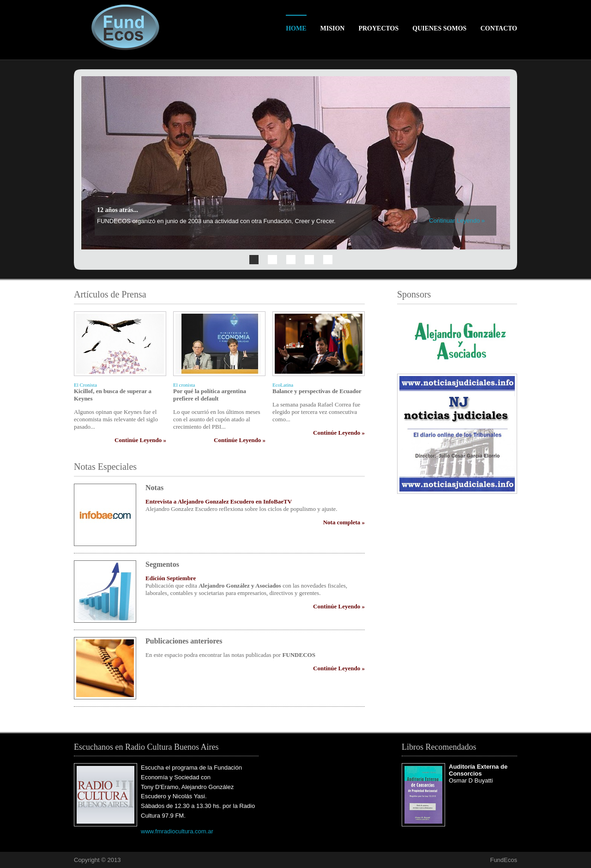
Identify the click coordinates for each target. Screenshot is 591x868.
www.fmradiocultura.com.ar (177, 831)
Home (296, 28)
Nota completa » (344, 522)
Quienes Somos (439, 28)
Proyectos (378, 28)
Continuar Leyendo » (457, 221)
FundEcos (504, 860)
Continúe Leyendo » (140, 440)
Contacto (499, 28)
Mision (333, 28)
